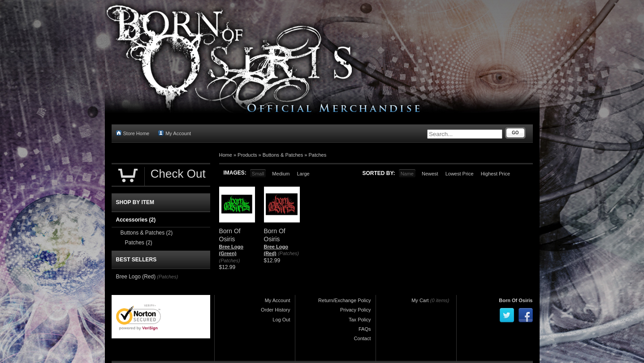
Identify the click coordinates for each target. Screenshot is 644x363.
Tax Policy (360, 320)
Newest (430, 174)
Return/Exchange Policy (344, 300)
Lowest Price (460, 174)
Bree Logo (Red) (136, 277)
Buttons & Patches (283, 155)
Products (247, 155)
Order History (275, 310)
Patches (317, 155)
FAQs (365, 329)
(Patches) (230, 261)
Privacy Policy (355, 310)
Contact (363, 338)
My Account (175, 133)
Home (226, 155)
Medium (281, 174)
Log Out (281, 320)
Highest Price (495, 174)
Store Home (133, 133)
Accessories (136, 220)
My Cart (420, 300)
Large (303, 174)
